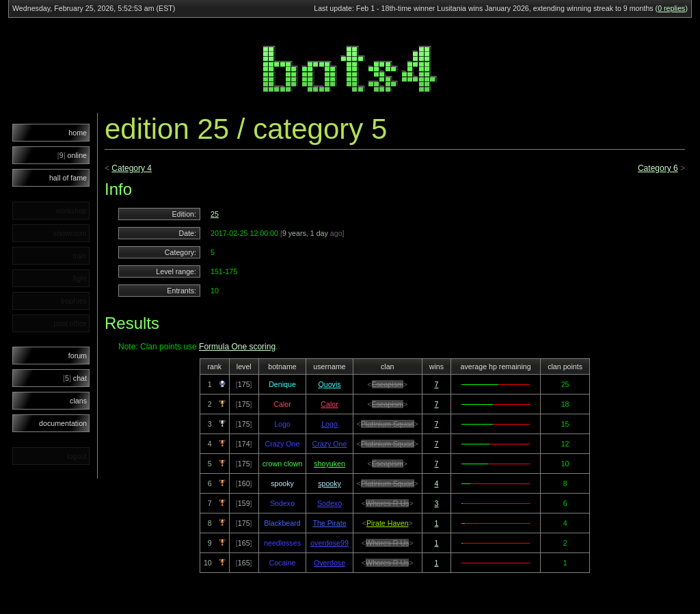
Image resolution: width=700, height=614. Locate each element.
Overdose (329, 563)
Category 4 (132, 168)
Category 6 (658, 168)
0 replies (671, 8)
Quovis (329, 384)
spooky (329, 483)
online (72, 155)
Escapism (388, 384)
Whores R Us (387, 503)
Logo (329, 424)
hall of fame (68, 178)
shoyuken (329, 464)
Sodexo (329, 503)
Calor (329, 404)
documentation (63, 423)
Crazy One (330, 444)
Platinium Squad (388, 424)
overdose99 (329, 543)
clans (78, 401)
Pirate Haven (388, 523)
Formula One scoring (237, 347)
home (78, 133)
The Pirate (329, 523)
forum (78, 356)
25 (215, 214)
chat (75, 378)
